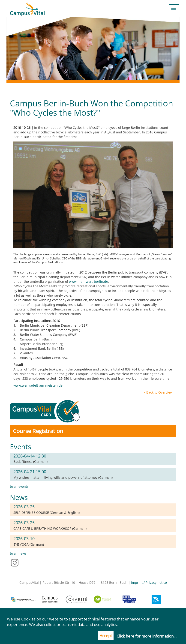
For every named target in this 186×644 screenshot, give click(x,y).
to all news (18, 553)
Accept (106, 636)
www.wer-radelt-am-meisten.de (38, 385)
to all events (19, 486)
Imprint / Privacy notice (149, 582)
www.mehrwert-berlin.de (88, 281)
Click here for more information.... (147, 636)
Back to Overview (158, 392)
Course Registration (38, 431)
